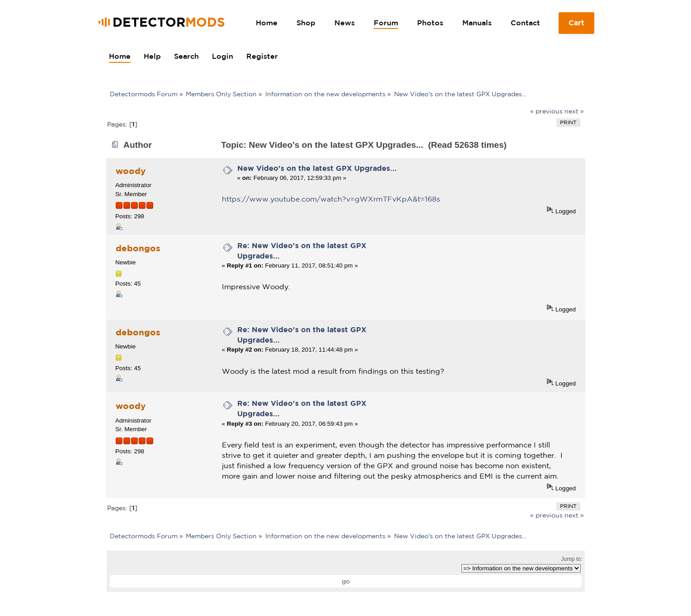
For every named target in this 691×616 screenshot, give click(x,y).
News (345, 23)
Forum (386, 23)
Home (267, 23)
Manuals (477, 23)
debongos (138, 248)
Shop (306, 23)
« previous (546, 111)
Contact (525, 23)
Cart (576, 26)
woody (131, 171)
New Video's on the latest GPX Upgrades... (317, 168)
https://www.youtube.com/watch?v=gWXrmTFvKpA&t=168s (331, 199)
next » (574, 111)
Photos (430, 23)
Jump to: (572, 559)
